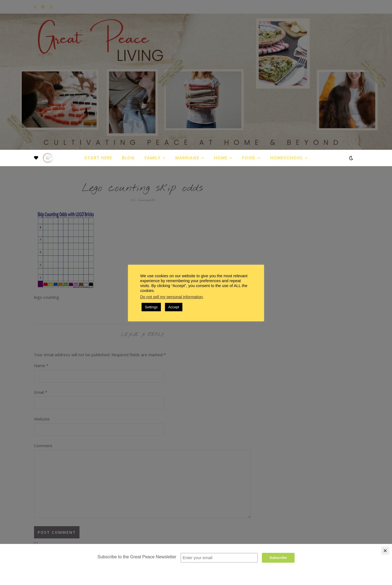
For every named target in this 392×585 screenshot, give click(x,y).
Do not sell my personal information (171, 297)
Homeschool (287, 158)
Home (221, 158)
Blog (128, 158)
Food (249, 158)
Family (153, 158)
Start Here (98, 158)
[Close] (385, 551)
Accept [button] (174, 307)
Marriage (187, 158)
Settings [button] (151, 307)
